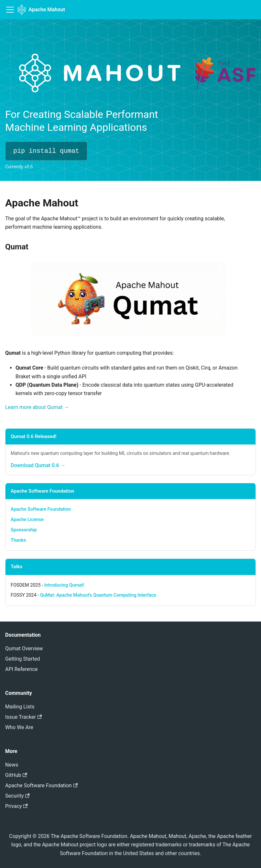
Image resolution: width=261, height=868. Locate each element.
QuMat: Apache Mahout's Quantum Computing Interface (98, 595)
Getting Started (23, 659)
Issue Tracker (23, 717)
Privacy (16, 806)
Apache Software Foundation (41, 509)
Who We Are (19, 727)
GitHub (16, 775)
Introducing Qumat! (64, 585)
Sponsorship (24, 530)
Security (17, 796)
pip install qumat (46, 151)
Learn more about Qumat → (37, 407)
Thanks (18, 540)
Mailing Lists (20, 707)
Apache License (27, 520)
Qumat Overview (24, 648)
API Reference (22, 669)
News (12, 765)
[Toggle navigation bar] (10, 10)
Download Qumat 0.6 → (38, 465)
